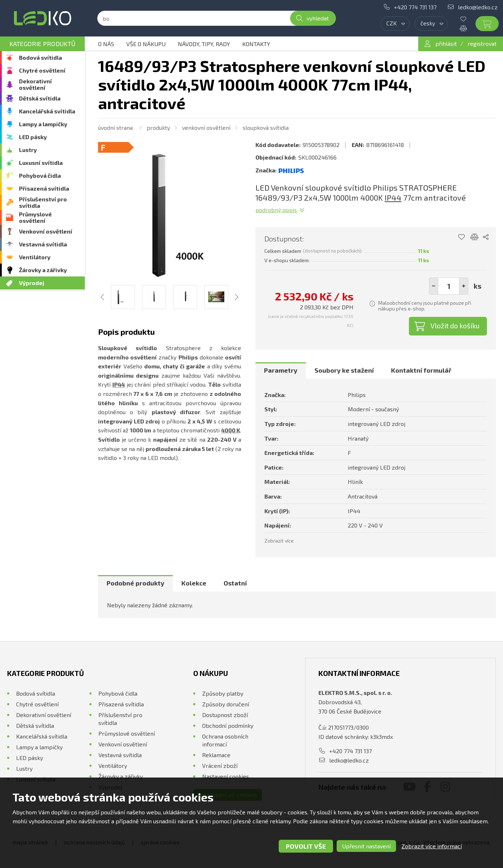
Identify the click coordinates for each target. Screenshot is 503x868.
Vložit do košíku (455, 325)
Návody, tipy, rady (204, 44)
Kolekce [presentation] (194, 583)
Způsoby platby (223, 693)
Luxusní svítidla (41, 163)
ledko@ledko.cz (478, 7)
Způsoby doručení (226, 704)
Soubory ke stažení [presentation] (344, 370)
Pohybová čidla (40, 175)
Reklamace (216, 755)
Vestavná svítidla (43, 244)
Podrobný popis (276, 210)
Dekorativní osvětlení (35, 84)
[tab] (281, 371)
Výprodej (32, 283)
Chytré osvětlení (42, 70)
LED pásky (33, 137)
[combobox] (395, 24)
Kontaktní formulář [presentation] (421, 370)
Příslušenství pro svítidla (43, 202)
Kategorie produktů (42, 44)
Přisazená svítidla (44, 188)
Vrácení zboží (220, 766)
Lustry (28, 150)
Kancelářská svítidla (47, 111)
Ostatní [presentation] (235, 583)
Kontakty (256, 44)
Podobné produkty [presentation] (135, 583)
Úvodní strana (115, 127)
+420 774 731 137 (415, 7)
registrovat (482, 43)
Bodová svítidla (40, 57)
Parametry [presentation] (281, 370)
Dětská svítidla (40, 98)
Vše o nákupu (146, 44)
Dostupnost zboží (225, 715)
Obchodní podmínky (228, 725)
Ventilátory (35, 257)
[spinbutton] (449, 286)
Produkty (158, 127)
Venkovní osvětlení (46, 231)
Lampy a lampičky (43, 124)
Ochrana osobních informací (225, 740)
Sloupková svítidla (266, 127)
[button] (464, 286)
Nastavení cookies (226, 776)
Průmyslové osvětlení (35, 217)
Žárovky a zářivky (43, 270)
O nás (106, 44)
